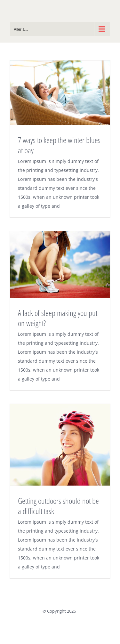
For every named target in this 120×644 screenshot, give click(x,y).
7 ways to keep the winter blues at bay (59, 145)
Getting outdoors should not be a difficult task (58, 506)
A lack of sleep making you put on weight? (58, 318)
